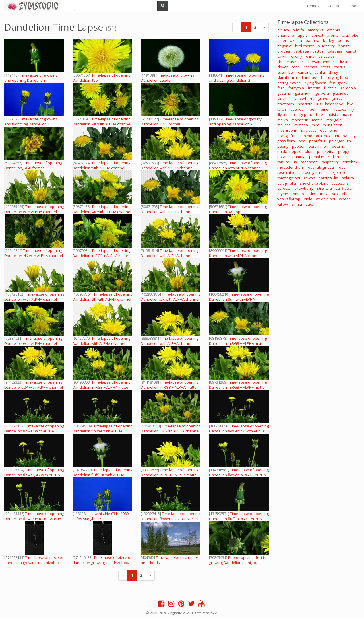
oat (323, 130)
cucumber (286, 72)
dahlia (320, 72)
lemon (325, 109)
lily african (286, 114)
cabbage (301, 51)
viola (308, 199)
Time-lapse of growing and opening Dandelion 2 (236, 121)
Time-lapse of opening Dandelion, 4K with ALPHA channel (102, 121)
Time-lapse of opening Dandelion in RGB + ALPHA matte (101, 253)
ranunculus (287, 162)
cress (325, 67)
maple (317, 120)
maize (347, 114)
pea (302, 141)
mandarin (300, 120)
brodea (284, 51)
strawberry (304, 188)
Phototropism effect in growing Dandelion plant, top (238, 560)
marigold (334, 120)
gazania (284, 93)
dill (322, 77)
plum (309, 151)
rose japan (313, 172)
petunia (339, 146)
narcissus (308, 130)
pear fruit (317, 141)
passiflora (286, 141)
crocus (340, 67)
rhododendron (290, 167)
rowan (310, 178)
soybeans (340, 183)
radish (333, 157)
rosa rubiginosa (320, 167)
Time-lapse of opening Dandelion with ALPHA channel (101, 165)
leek (313, 109)
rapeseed (309, 162)
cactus (318, 51)
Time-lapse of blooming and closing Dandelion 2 (237, 78)
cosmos (310, 67)
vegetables (342, 194)
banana (313, 40)
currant (304, 72)
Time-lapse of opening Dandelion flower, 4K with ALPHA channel (239, 431)
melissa (284, 125)
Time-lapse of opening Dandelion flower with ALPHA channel (34, 431)
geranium (303, 93)
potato (283, 157)
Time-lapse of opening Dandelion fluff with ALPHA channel (239, 299)
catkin (282, 56)
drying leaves (289, 83)
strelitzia (324, 188)
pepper (298, 146)
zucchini (313, 204)
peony (283, 146)
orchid (307, 136)
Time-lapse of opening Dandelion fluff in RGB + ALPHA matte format (239, 519)
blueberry (326, 46)
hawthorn (286, 104)
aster (282, 40)
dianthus (308, 77)
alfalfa (298, 30)
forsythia (296, 88)
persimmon (318, 146)
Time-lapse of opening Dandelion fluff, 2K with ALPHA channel (102, 475)
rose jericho (336, 172)
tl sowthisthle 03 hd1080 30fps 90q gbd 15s (101, 516)
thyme (283, 194)
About (355, 6)
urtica (324, 194)
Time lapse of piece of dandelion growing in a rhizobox (34, 560)
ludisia (332, 114)
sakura (348, 178)
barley (329, 40)
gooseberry (304, 99)
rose (342, 167)
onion (335, 130)
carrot (351, 51)
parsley (349, 136)
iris (319, 104)
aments (334, 30)
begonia (284, 46)
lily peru (305, 114)
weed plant (326, 199)
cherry (297, 56)
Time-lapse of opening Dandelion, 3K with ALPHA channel (102, 297)
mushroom (287, 130)
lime (319, 114)
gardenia (348, 88)
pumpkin (317, 157)
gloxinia (284, 99)
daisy (333, 72)
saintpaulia (328, 178)
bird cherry (305, 46)
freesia (314, 88)
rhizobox (350, 162)
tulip (311, 194)
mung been (333, 125)
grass (337, 99)
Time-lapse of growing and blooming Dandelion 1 (31, 121)
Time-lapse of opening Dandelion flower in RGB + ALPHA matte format (239, 475)
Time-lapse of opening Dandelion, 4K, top (238, 209)
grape (323, 99)
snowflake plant (314, 183)
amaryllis (316, 30)
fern (281, 88)
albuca (283, 30)
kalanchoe (334, 104)
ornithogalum (327, 136)
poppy (344, 151)
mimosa (301, 125)
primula (299, 157)
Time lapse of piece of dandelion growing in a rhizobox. (102, 560)
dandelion (287, 77)
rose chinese (288, 172)
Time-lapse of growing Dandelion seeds (167, 78)
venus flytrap (289, 199)
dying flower (315, 83)
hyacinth (305, 104)
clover (283, 67)
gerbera (322, 93)
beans (343, 40)
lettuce (340, 109)
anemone (286, 35)
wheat (344, 199)
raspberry (330, 162)
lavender (297, 109)
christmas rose (290, 62)
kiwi (350, 104)
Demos (313, 6)
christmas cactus (320, 56)
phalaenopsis (289, 151)
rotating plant (289, 178)
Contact (334, 6)
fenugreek (338, 83)
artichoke (350, 35)
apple (303, 35)
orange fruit (288, 136)
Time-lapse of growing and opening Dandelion (31, 78)
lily (352, 109)
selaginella (287, 183)
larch (282, 109)
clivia (343, 62)
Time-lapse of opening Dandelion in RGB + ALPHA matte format (238, 343)
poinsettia (326, 151)
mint (315, 125)
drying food (338, 77)
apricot (317, 35)
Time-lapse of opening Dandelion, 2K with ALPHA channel (171, 297)
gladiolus (341, 93)
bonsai (344, 46)
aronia (333, 35)
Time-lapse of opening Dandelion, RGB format (170, 121)
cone (296, 67)
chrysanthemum (321, 62)
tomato (298, 194)
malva (283, 120)
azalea (296, 40)
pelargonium (340, 141)
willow (283, 204)
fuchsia (330, 88)
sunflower (344, 188)
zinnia (297, 204)
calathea (335, 51)
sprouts (284, 188)
